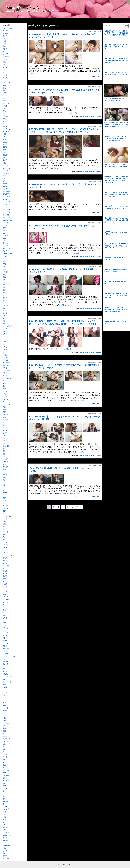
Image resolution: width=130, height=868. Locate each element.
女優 (4, 318)
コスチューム (7, 438)
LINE (4, 630)
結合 (4, 308)
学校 (4, 137)
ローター (6, 838)
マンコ (5, 529)
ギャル (5, 547)
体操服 (5, 184)
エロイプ (6, 809)
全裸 (4, 778)
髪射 (4, 280)
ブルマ (5, 186)
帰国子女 (6, 57)
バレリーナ (6, 210)
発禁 (4, 511)
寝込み (5, 571)
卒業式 (5, 638)
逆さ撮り (6, 467)
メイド (5, 574)
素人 (4, 490)
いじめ (5, 350)
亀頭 (4, 820)
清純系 (5, 101)
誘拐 (4, 848)
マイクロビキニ (8, 197)
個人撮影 (6, 31)
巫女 (4, 303)
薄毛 (4, 111)
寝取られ (6, 661)
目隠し (5, 389)
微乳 (4, 482)
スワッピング (7, 326)
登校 (4, 163)
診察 (4, 853)
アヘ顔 (5, 843)
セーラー (6, 690)
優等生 (5, 635)
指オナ (5, 587)
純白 (4, 428)
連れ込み (6, 646)
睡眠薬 (5, 475)
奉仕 (4, 685)
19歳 (4, 44)
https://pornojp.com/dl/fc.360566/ (90, 456)
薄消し (5, 264)
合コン (5, 449)
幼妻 (4, 534)
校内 (4, 139)
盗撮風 (5, 799)
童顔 (4, 765)
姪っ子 (5, 329)
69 (3, 713)
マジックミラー (8, 677)
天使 (4, 830)
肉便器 (5, 355)
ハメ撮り (6, 459)
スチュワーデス (8, 295)
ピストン (6, 399)
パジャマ (6, 566)
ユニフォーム (7, 220)
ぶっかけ (6, 833)
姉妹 (4, 293)
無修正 (5, 36)
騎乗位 (5, 721)
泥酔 (4, 822)
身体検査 (6, 223)
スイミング (6, 212)
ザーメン (6, 532)
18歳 (4, 41)
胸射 (4, 342)
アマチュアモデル (9, 656)
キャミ (5, 514)
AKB (4, 238)
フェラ (5, 568)
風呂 (4, 321)
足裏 (4, 241)
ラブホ (5, 563)
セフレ (5, 715)
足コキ (5, 376)
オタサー (6, 480)
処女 (4, 64)
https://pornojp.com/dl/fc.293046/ (90, 308)
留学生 (5, 493)
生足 (4, 119)
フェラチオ (6, 370)
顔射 (4, 72)
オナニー (6, 67)
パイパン (6, 108)
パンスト (6, 700)
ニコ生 (5, 357)
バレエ (5, 204)
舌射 (4, 485)
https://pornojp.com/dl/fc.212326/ (90, 213)
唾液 (4, 561)
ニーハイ (6, 165)
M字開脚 (6, 116)
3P (4, 667)
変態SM (5, 786)
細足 (4, 300)
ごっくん (6, 741)
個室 (4, 402)
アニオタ (6, 692)
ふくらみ (6, 770)
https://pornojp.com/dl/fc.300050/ (90, 257)
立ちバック (6, 553)
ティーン (6, 132)
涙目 (4, 290)
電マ (4, 726)
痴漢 (4, 287)
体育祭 (5, 147)
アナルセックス (8, 542)
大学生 (5, 430)
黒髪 (4, 615)
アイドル (6, 633)
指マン (5, 114)
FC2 (4, 96)
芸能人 (5, 641)
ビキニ (5, 282)
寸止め (5, 298)
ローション (6, 259)
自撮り (5, 98)
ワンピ (5, 233)
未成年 (5, 106)
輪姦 (4, 498)
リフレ (5, 495)
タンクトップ (7, 422)
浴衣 (4, 488)
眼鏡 (4, 812)
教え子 (5, 59)
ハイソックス (7, 171)
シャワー (6, 519)
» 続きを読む (73, 113)
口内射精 (6, 654)
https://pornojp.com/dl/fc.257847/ (90, 404)
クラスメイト (7, 129)
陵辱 (4, 417)
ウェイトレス (7, 788)
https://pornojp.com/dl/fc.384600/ (90, 172)
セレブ (5, 736)
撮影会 (5, 856)
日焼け (5, 394)
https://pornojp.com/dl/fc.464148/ (90, 352)
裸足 (4, 749)
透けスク (6, 537)
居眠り (5, 477)
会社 (4, 783)
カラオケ (6, 396)
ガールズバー (7, 254)
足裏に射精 (6, 404)
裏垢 (4, 62)
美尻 (4, 464)
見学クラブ (6, 835)
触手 (4, 409)
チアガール (6, 202)
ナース (5, 472)
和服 (4, 383)
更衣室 (5, 145)
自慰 (4, 344)
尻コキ (5, 391)
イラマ (5, 347)
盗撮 (4, 88)
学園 (4, 134)
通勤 (4, 705)
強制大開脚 (6, 846)
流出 (4, 386)
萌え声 (5, 251)
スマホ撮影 (6, 363)
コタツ (5, 436)
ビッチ (5, 592)
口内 (4, 610)
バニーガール (7, 555)
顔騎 (4, 521)
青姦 (4, 269)
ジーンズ (6, 246)
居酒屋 (5, 711)
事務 (4, 407)
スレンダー (6, 217)
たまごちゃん (7, 28)
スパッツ (6, 256)
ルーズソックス (8, 168)
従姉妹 (5, 433)
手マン (5, 794)
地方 (4, 228)
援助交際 (6, 33)
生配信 (5, 93)
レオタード (6, 207)
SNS (4, 311)
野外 (4, 625)
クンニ (5, 339)
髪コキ (5, 368)
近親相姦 (6, 775)
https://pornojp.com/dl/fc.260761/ (90, 116)
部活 (4, 158)
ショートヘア (7, 456)
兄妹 (4, 540)
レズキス (6, 272)
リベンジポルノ (8, 83)
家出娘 (5, 77)
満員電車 (6, 840)
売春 (4, 85)
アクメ (5, 659)
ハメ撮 (5, 75)
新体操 (5, 199)
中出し (5, 70)
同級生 (5, 126)
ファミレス (6, 360)
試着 (4, 814)
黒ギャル (6, 365)
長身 (4, 825)
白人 (4, 337)
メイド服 (6, 781)
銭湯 (4, 90)
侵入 (4, 747)
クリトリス (6, 597)
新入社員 (6, 664)
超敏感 (5, 827)
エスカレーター (8, 628)
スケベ (5, 623)
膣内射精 (6, 446)
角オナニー (6, 506)
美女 (4, 804)
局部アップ (6, 739)
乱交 (4, 695)
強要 (4, 412)
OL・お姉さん (7, 378)
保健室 (5, 142)
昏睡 (4, 760)
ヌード (5, 752)
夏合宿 (5, 160)
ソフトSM (6, 600)
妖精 (4, 718)
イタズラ (6, 80)
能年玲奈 (6, 801)
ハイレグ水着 (7, 516)
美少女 (5, 49)
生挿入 (5, 469)
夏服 (4, 181)
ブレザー (6, 176)
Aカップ (5, 602)
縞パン (5, 527)
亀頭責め (6, 558)
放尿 (4, 443)
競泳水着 (6, 194)
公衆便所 (6, 508)
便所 (4, 762)
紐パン (5, 703)
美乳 (4, 796)
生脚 (4, 594)
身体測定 (6, 674)
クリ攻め (6, 103)
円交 (4, 589)
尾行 (4, 274)
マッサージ (6, 381)
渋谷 (4, 425)
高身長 (5, 757)
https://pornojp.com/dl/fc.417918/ (90, 497)
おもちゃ (6, 306)
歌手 (4, 791)
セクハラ (6, 550)
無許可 (5, 728)
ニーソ (5, 605)
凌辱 (4, 669)
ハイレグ (6, 225)
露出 (4, 121)
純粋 (4, 316)
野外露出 (6, 618)
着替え (5, 579)
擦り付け (6, 243)
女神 (4, 744)
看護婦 (5, 576)
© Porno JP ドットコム (65, 865)
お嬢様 (5, 755)
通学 (4, 773)
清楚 (4, 46)
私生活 (5, 334)
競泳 (4, 352)
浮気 (4, 679)
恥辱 (4, 324)
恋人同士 (6, 859)
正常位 (5, 373)
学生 (4, 51)
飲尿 (4, 277)
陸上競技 (6, 215)
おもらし (6, 708)
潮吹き (5, 230)
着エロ (5, 851)
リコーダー (6, 503)
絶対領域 (6, 173)
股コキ (5, 768)
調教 (4, 267)
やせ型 (5, 651)
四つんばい (6, 285)
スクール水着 (7, 191)
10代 (4, 38)
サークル (6, 462)
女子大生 (6, 54)
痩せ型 (5, 313)
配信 (4, 441)
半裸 (4, 817)
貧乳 (4, 261)
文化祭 (5, 687)
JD (4, 124)
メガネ (5, 672)
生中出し (6, 643)
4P (4, 620)
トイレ (5, 613)
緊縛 (4, 451)
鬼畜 (4, 454)
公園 (4, 731)
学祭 (4, 152)
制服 (4, 178)
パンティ (6, 807)
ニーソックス (7, 682)
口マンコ (6, 545)
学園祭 (5, 150)
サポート (6, 331)
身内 (4, 501)
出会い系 (6, 415)
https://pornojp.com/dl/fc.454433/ (90, 77)
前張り (5, 524)
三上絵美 (6, 723)
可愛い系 (6, 236)
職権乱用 (6, 648)
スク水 (5, 189)
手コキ (5, 698)
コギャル (6, 420)
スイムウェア (7, 248)
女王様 (5, 584)
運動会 (5, 155)
